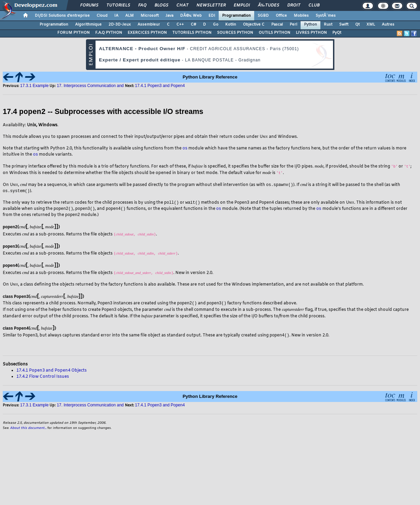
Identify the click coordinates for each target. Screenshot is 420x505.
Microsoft (150, 16)
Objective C (254, 25)
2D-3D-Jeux (120, 25)
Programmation (236, 16)
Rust (328, 25)
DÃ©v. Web (191, 16)
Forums (89, 5)
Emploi (242, 5)
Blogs (161, 5)
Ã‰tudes (269, 5)
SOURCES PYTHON (235, 33)
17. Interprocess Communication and (90, 86)
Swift (344, 25)
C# (193, 25)
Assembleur (149, 25)
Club (314, 5)
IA (116, 16)
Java (169, 16)
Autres (388, 25)
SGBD (263, 16)
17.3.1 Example (34, 86)
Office (281, 16)
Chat (182, 5)
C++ (180, 25)
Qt (357, 25)
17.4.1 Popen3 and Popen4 (160, 86)
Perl (293, 25)
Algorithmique (88, 25)
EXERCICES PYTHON (147, 33)
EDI (212, 16)
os (185, 148)
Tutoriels (118, 5)
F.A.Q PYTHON (109, 33)
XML (371, 25)
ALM (129, 16)
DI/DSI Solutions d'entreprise (62, 16)
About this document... (28, 430)
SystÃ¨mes (326, 16)
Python (310, 25)
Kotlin (231, 25)
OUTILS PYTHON (274, 33)
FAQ (142, 5)
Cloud (102, 16)
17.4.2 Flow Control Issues (43, 379)
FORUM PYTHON (74, 33)
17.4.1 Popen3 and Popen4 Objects (52, 373)
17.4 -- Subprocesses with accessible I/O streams (103, 112)
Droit (294, 5)
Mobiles (301, 16)
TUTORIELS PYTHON (192, 33)
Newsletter (211, 5)
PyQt (337, 33)
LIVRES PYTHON (311, 33)
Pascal (277, 25)
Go (216, 25)
